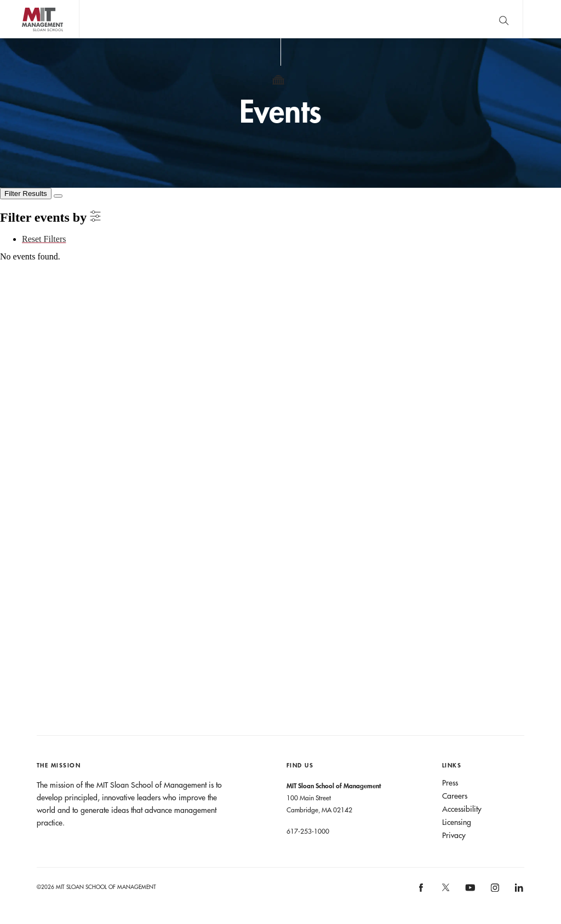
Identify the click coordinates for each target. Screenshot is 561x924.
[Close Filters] (58, 196)
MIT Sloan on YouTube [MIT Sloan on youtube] (469, 893)
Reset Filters (44, 239)
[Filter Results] (26, 194)
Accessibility (462, 809)
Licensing (457, 822)
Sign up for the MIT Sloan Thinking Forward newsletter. (357, 19)
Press (450, 783)
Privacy (454, 835)
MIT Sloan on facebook (422, 891)
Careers (455, 796)
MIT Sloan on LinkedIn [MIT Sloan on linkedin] (519, 891)
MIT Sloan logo (28, 38)
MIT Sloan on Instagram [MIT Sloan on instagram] (494, 891)
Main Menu (542, 19)
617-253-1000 (308, 831)
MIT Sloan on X (445, 891)
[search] (503, 19)
